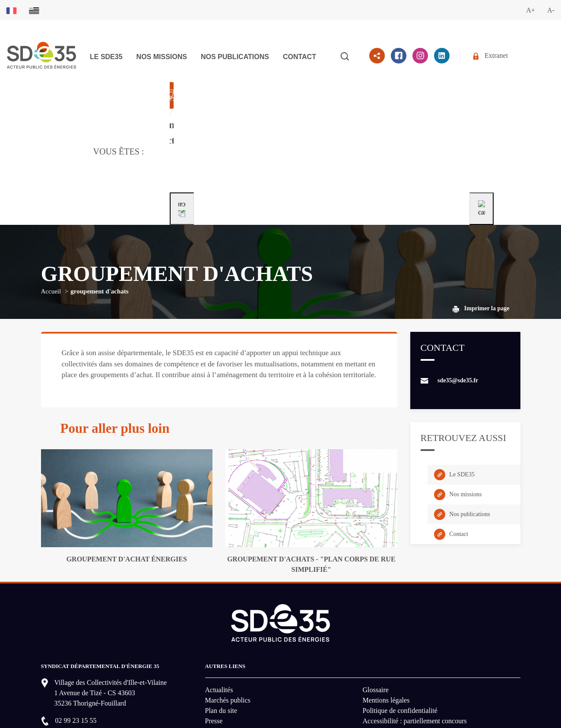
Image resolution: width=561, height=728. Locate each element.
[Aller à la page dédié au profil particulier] (333, 115)
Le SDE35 (106, 57)
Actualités (219, 616)
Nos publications (235, 57)
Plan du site (221, 637)
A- (551, 10)
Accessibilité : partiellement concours (415, 648)
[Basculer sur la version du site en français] (11, 10)
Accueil (51, 218)
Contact (300, 57)
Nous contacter (83, 674)
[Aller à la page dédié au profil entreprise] (440, 115)
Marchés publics (228, 627)
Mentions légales (386, 627)
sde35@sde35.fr (458, 307)
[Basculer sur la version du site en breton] (34, 10)
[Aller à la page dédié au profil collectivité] (225, 115)
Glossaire (376, 616)
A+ (531, 10)
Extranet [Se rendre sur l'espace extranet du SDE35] (490, 56)
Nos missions (162, 57)
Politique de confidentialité (400, 637)
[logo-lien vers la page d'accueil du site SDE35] (41, 54)
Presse (214, 648)
